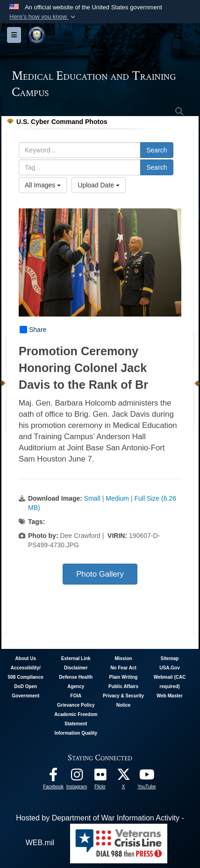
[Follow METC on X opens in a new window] (123, 777)
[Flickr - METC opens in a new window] (100, 777)
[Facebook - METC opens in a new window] (53, 777)
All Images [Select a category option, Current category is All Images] (43, 185)
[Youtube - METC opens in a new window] (147, 777)
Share (33, 330)
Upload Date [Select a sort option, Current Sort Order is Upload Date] (99, 185)
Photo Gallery (100, 574)
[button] (43, 17)
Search (157, 150)
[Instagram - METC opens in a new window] (77, 777)
